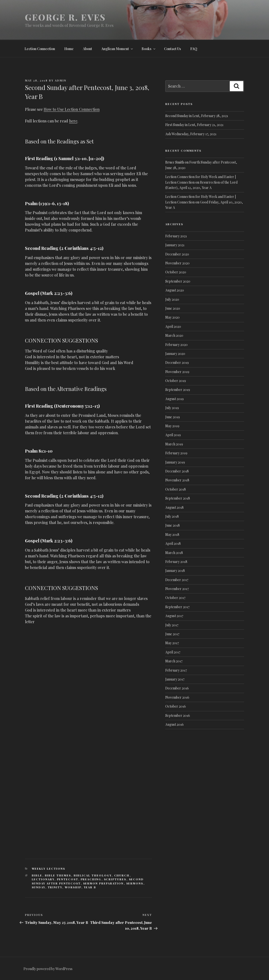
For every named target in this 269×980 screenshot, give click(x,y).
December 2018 (177, 471)
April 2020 (173, 326)
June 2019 (173, 417)
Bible (37, 875)
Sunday (39, 887)
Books (149, 49)
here (73, 121)
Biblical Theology (93, 875)
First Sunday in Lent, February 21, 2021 (194, 125)
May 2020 (172, 317)
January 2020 (175, 354)
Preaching (91, 879)
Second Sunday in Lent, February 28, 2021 (197, 116)
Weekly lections (49, 869)
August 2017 (174, 616)
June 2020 (173, 308)
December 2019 (177, 363)
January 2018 (175, 571)
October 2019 (176, 381)
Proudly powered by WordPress (48, 969)
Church (122, 875)
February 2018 (176, 562)
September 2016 (178, 715)
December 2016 (177, 688)
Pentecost (68, 879)
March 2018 (174, 553)
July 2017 (172, 625)
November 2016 (177, 697)
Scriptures (115, 879)
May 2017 (172, 643)
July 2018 (172, 516)
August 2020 (175, 290)
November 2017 (177, 589)
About (87, 49)
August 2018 (174, 507)
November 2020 (177, 263)
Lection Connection (40, 49)
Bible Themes (58, 875)
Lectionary (43, 879)
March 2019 (174, 444)
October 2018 (176, 489)
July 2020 (172, 299)
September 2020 (178, 281)
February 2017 (176, 670)
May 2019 (172, 426)
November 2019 (177, 372)
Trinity (55, 887)
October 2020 (176, 272)
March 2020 (174, 335)
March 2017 (174, 661)
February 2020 (176, 345)
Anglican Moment (117, 49)
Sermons (135, 883)
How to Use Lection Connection (72, 109)
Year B (90, 887)
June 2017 (172, 634)
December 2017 (177, 580)
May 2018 (172, 535)
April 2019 (173, 435)
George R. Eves (65, 17)
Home (69, 49)
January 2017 (175, 679)
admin (61, 80)
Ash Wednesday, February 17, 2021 (191, 134)
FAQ (194, 49)
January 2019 (175, 462)
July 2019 (172, 408)
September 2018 (178, 498)
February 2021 (176, 236)
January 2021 (175, 245)
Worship (73, 887)
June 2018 (173, 525)
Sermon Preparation (103, 883)
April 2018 (173, 543)
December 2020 (177, 254)
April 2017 (173, 652)
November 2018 (177, 480)
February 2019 (176, 453)
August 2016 (174, 724)
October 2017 (175, 598)
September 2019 (178, 390)
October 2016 (176, 706)
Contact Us (173, 49)
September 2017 (177, 607)
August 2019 (174, 399)
